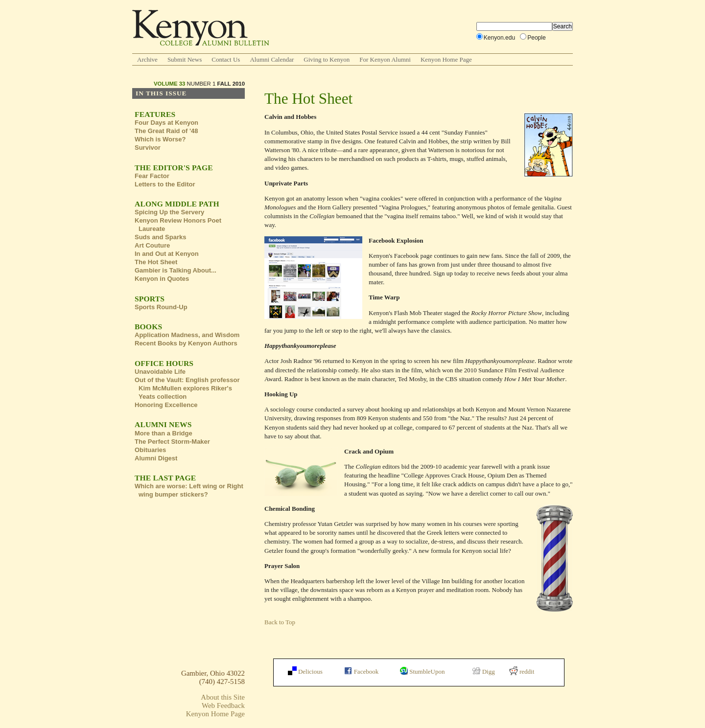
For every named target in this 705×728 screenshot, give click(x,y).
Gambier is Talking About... (176, 270)
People (537, 38)
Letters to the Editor (165, 184)
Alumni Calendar (272, 59)
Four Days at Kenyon (166, 123)
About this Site (223, 697)
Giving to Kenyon (327, 59)
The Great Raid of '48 (166, 131)
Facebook (361, 671)
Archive (147, 59)
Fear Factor (152, 176)
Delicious (305, 671)
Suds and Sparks (160, 237)
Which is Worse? (160, 139)
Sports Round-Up (161, 307)
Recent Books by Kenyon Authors (186, 343)
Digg (483, 671)
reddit (522, 671)
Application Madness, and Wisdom (187, 335)
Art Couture (152, 245)
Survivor (148, 148)
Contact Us (226, 59)
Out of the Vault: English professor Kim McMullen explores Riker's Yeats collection (187, 388)
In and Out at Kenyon (167, 254)
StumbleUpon (422, 671)
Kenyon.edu (499, 38)
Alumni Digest (156, 458)
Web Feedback (223, 705)
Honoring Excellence (166, 405)
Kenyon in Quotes (162, 279)
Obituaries (150, 450)
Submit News (185, 59)
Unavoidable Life (160, 372)
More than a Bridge (164, 433)
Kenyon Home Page (446, 59)
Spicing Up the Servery (169, 212)
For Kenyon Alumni (385, 59)
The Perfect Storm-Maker (172, 442)
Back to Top (280, 622)
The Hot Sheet (156, 262)
